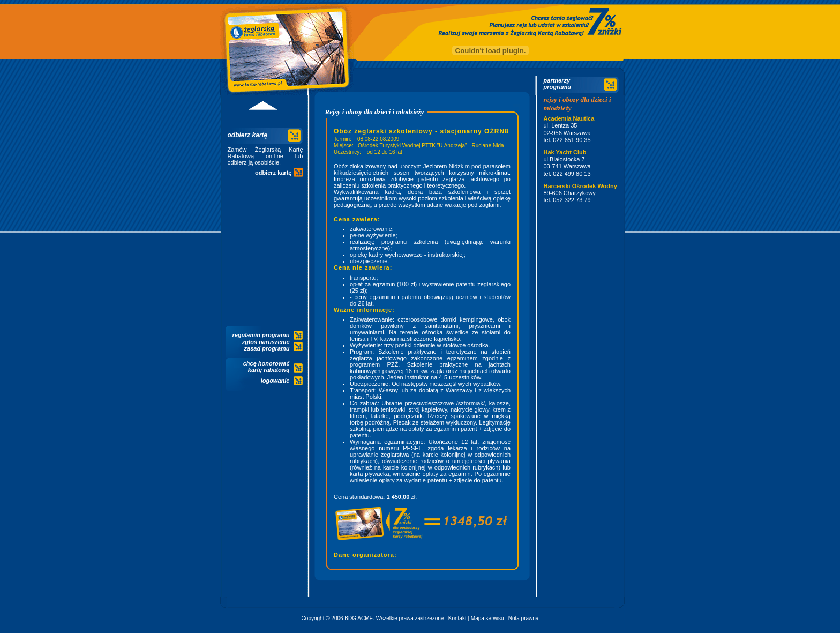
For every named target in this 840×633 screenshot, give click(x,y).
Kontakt (457, 618)
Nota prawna (524, 618)
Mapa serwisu (487, 618)
